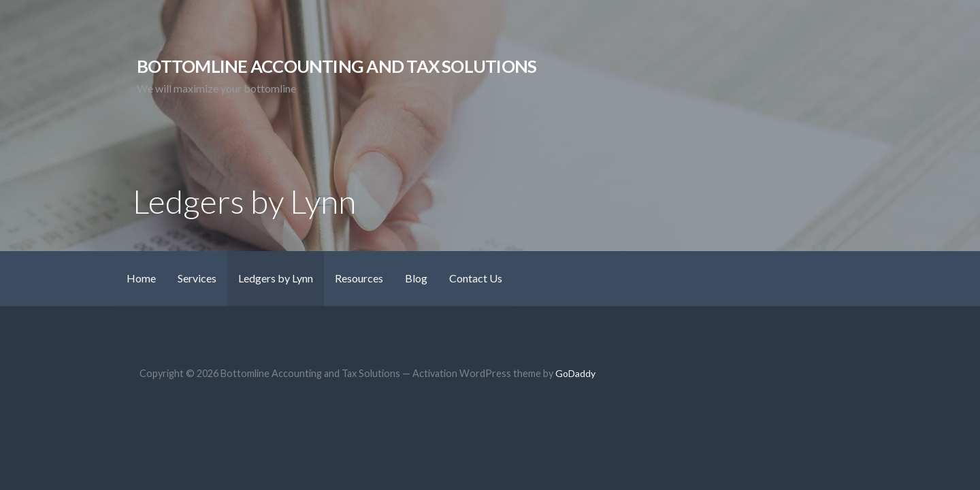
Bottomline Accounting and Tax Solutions (337, 66)
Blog (416, 278)
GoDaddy (575, 373)
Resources (359, 278)
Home (141, 278)
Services (197, 278)
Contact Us (476, 278)
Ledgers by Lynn (276, 278)
